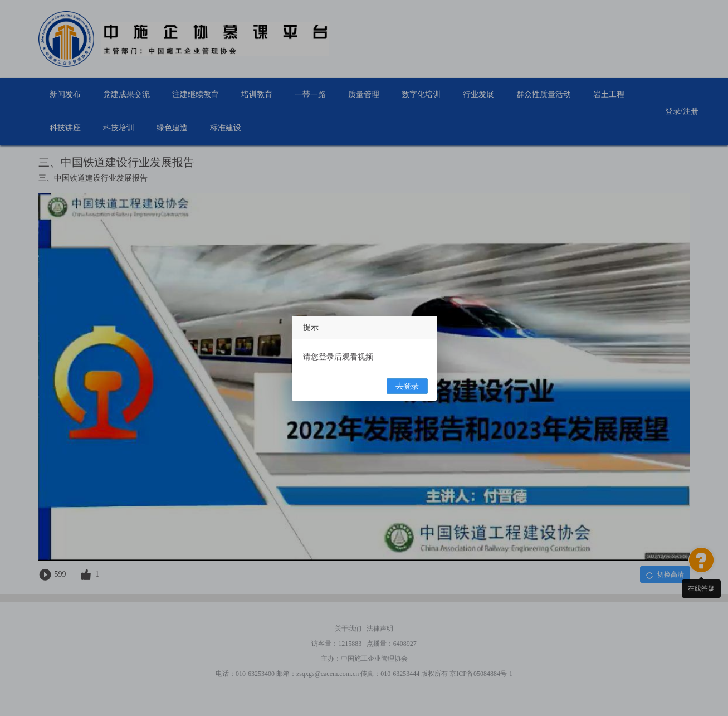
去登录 (407, 386)
